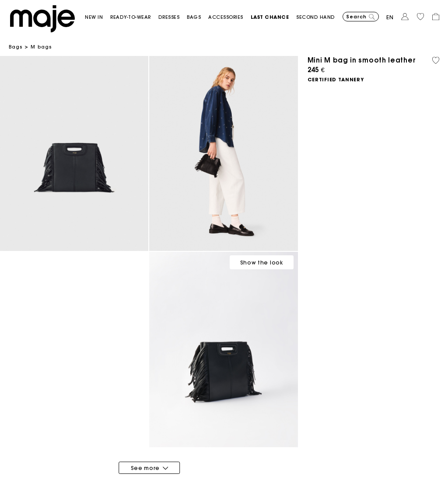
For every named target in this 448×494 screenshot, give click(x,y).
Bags (16, 47)
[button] (98, 17)
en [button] (390, 17)
